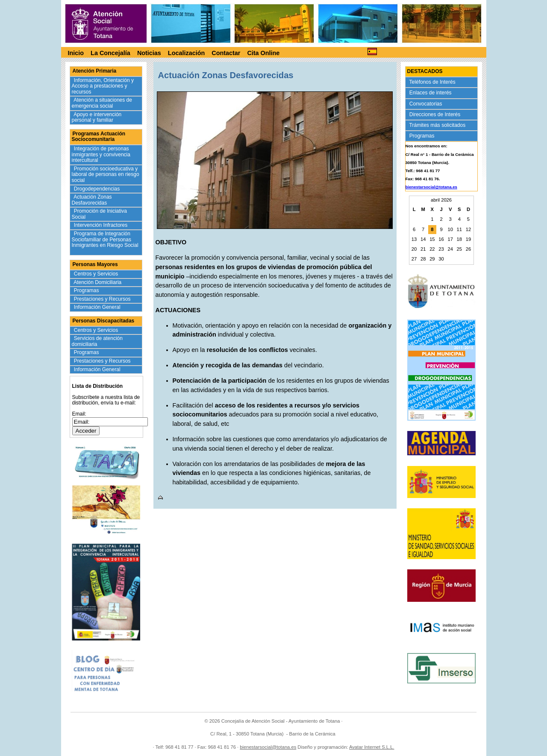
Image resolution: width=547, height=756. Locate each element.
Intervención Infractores (101, 225)
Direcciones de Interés (436, 114)
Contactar (226, 53)
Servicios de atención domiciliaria (97, 341)
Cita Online (263, 53)
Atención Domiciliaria (99, 282)
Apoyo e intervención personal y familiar (97, 117)
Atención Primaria (95, 71)
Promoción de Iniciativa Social (99, 214)
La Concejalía (110, 53)
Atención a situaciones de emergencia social (102, 103)
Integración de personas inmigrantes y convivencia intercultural (101, 154)
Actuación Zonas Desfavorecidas (92, 200)
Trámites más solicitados (438, 125)
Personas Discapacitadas (104, 321)
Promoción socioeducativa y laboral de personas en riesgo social (106, 174)
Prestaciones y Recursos (103, 299)
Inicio (76, 53)
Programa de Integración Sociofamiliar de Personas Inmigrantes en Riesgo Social (105, 242)
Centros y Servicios (97, 274)
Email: (79, 414)
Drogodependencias (98, 189)
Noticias (149, 53)
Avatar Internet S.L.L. (372, 747)
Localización (186, 53)
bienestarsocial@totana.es (431, 187)
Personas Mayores (95, 264)
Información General (98, 307)
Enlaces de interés (431, 93)
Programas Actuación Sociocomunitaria (99, 137)
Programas (87, 290)
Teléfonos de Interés (433, 82)
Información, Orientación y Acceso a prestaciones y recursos (103, 86)
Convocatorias (427, 104)
